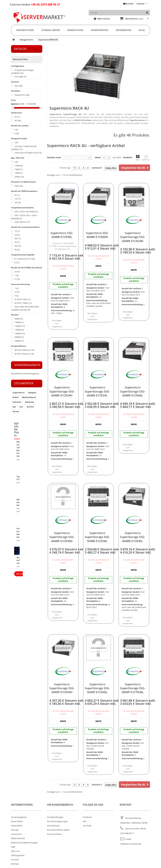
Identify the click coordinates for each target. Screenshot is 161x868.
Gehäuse (29, 402)
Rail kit (30, 407)
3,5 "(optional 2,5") (24, 259)
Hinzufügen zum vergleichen (57, 323)
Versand (15, 860)
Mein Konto (103, 19)
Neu (19, 86)
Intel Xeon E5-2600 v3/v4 (28, 153)
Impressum (16, 834)
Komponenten (100, 30)
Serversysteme (25, 30)
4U (18, 120)
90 (17, 250)
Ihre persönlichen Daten (58, 830)
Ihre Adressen (53, 826)
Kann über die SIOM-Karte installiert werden (25, 308)
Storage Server (51, 30)
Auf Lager (20, 76)
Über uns (15, 851)
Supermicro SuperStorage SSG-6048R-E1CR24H (62, 391)
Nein (19, 186)
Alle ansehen (22, 574)
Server (16, 411)
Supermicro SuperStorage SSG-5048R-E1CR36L (97, 537)
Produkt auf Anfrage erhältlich (22, 72)
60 (18, 246)
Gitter (138, 158)
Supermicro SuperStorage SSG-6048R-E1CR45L (133, 537)
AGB (13, 847)
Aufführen (146, 158)
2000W (19, 337)
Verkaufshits (17, 826)
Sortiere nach (54, 157)
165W (19, 173)
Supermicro (22, 95)
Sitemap (15, 864)
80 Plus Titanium (24, 354)
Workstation (75, 30)
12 (17, 231)
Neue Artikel (17, 821)
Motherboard (29, 397)
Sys (14, 407)
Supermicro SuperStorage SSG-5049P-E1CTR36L (133, 688)
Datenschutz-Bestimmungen (24, 843)
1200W (20, 326)
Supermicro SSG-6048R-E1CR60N (97, 235)
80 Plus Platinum (24, 350)
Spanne (15, 104)
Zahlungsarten (18, 855)
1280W (19, 330)
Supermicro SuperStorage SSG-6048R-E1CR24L (97, 391)
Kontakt (130, 4)
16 (18, 199)
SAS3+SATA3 (22, 222)
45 (17, 242)
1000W (19, 322)
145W (19, 166)
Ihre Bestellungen (55, 817)
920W (19, 319)
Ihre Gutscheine (54, 834)
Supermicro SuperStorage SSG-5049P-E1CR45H (62, 688)
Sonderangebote (27, 365)
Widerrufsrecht (18, 838)
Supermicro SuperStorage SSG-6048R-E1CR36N (62, 537)
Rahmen (17, 402)
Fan (21, 407)
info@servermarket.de (131, 844)
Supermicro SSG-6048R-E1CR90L (62, 235)
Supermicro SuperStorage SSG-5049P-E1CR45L (97, 688)
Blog (142, 30)
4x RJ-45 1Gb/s (23, 299)
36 (18, 238)
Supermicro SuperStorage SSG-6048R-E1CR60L (133, 391)
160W (19, 169)
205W (19, 177)
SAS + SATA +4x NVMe (26, 212)
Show (98, 157)
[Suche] (147, 13)
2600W (19, 341)
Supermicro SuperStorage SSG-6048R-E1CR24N (133, 237)
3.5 (17, 262)
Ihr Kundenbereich (60, 805)
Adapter (32, 393)
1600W (20, 333)
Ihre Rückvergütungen (57, 821)
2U (17, 117)
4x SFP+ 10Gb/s (23, 303)
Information (124, 30)
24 (18, 202)
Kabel (15, 397)
